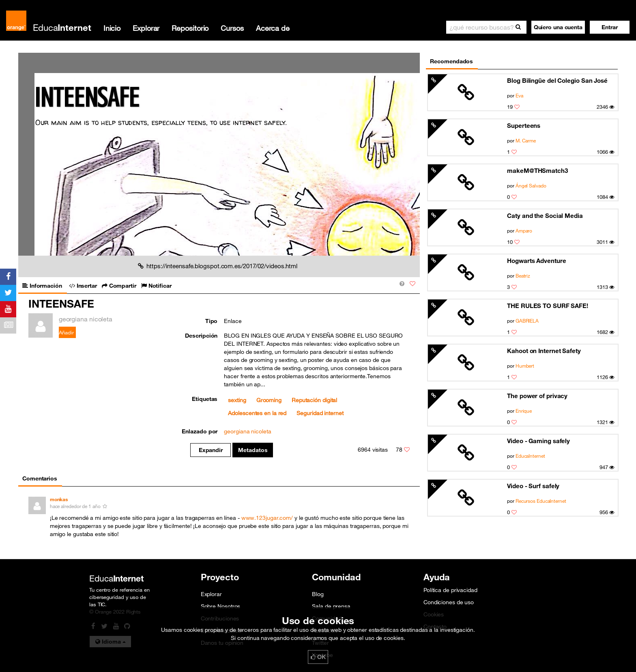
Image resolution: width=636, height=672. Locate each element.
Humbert (525, 366)
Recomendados (451, 61)
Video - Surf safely (533, 486)
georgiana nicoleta (247, 431)
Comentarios (40, 478)
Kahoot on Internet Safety (544, 351)
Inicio (112, 28)
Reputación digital (314, 400)
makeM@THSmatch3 (537, 170)
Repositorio (190, 28)
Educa (62, 27)
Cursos (232, 28)
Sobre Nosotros (221, 606)
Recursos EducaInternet (541, 501)
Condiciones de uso (449, 602)
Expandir (211, 450)
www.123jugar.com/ (267, 518)
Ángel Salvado (531, 185)
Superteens (524, 125)
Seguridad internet (320, 413)
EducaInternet (530, 456)
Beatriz (523, 276)
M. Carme (526, 140)
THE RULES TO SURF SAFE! (548, 306)
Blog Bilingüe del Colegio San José (557, 80)
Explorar (146, 28)
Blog (318, 594)
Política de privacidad (450, 590)
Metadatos (253, 450)
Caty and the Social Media (545, 215)
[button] (610, 27)
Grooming (269, 400)
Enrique (524, 411)
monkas (59, 499)
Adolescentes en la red (257, 413)
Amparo (524, 230)
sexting (237, 400)
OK (318, 657)
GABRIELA (527, 321)
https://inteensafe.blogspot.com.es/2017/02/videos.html (218, 266)
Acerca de (273, 28)
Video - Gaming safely (538, 441)
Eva (519, 95)
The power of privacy (537, 396)
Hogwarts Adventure (536, 261)
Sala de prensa (331, 606)
